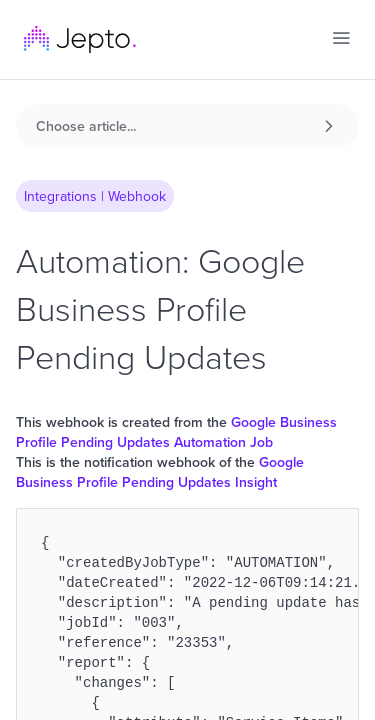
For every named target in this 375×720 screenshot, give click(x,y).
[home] (80, 39)
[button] (341, 38)
